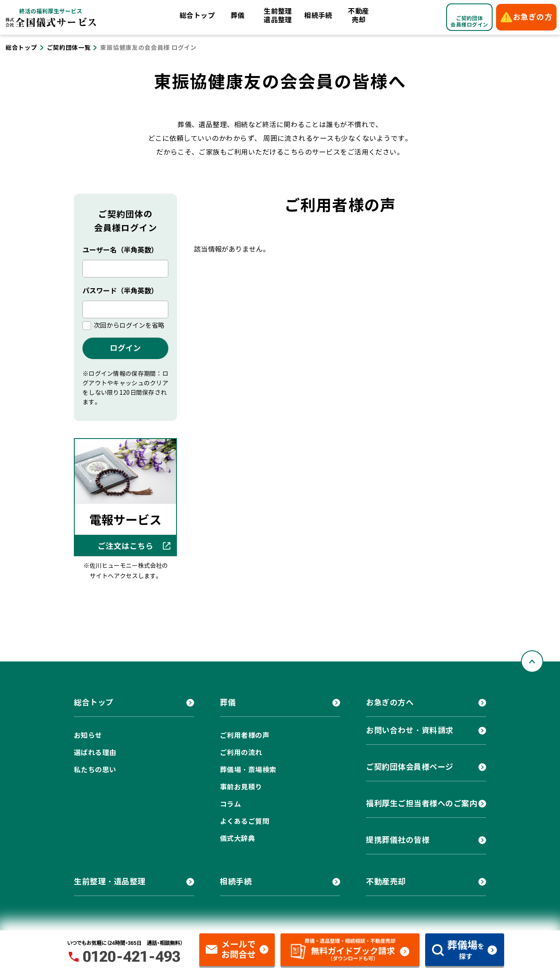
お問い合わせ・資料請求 (410, 730)
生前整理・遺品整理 (110, 882)
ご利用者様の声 (245, 736)
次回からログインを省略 (129, 326)
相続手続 (318, 16)
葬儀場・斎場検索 (248, 770)
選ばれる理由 (95, 753)
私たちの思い (95, 770)
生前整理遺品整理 (278, 16)
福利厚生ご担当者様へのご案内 (422, 803)
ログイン (125, 348)
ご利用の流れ (241, 753)
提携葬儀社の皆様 (398, 840)
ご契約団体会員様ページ (410, 767)
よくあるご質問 (245, 821)
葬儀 (238, 16)
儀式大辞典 (237, 839)
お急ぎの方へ (390, 702)
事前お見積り (241, 787)
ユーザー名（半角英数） (120, 250)
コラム (230, 804)
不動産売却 (358, 16)
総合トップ (197, 16)
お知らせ (88, 736)
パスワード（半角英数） (120, 291)
